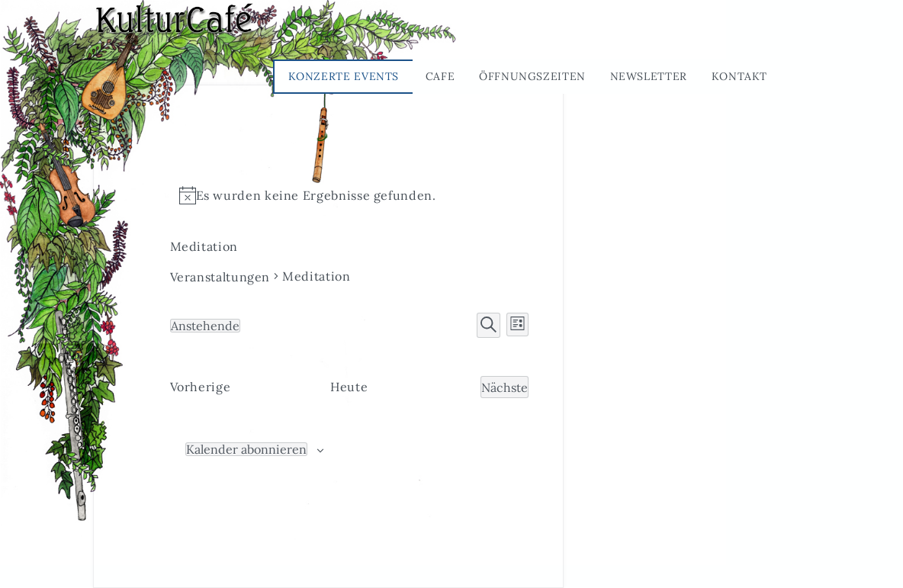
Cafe (440, 76)
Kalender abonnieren (246, 449)
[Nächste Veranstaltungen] (505, 387)
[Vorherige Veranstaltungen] (201, 387)
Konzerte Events (344, 76)
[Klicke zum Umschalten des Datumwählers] (205, 326)
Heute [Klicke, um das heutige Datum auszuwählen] (349, 387)
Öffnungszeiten (532, 76)
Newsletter (649, 76)
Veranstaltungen (220, 277)
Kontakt (739, 76)
